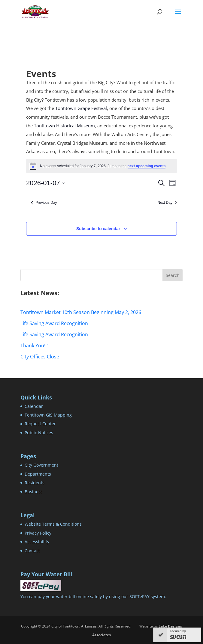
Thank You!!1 (35, 346)
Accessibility (37, 542)
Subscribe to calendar (98, 229)
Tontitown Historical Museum (64, 126)
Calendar (34, 406)
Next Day (167, 203)
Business (34, 492)
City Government (41, 465)
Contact (32, 551)
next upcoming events (147, 166)
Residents (35, 483)
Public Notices (39, 433)
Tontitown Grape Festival (81, 108)
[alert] (101, 166)
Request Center (40, 424)
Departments (38, 474)
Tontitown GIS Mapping (48, 415)
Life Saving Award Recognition (54, 323)
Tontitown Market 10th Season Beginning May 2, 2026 (81, 312)
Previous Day (44, 203)
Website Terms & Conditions (53, 524)
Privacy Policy (38, 533)
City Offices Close (40, 357)
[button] (178, 16)
